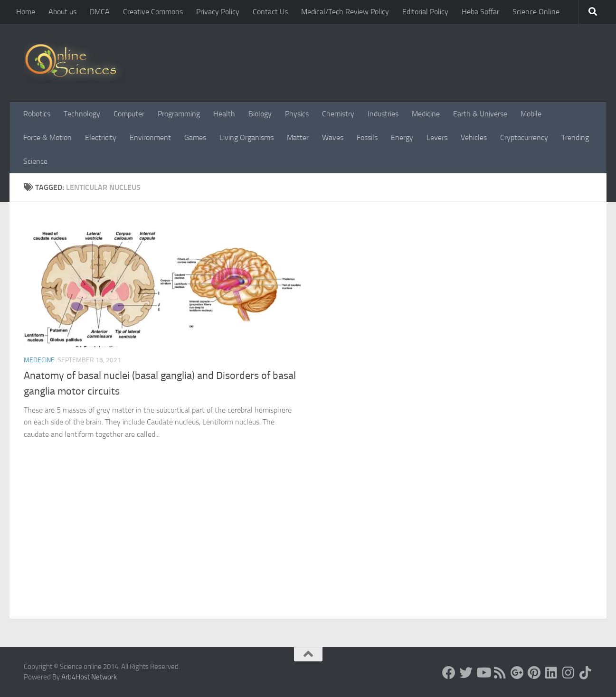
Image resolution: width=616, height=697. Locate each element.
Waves (333, 137)
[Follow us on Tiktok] (586, 673)
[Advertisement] (308, 547)
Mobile (531, 114)
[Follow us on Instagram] (569, 673)
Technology (82, 114)
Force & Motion (47, 137)
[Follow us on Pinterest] (534, 673)
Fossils (367, 137)
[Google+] (517, 673)
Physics (297, 114)
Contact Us (270, 12)
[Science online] (449, 673)
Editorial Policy (425, 12)
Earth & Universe (480, 114)
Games (195, 137)
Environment (150, 137)
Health (224, 114)
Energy (402, 137)
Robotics (37, 114)
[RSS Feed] (500, 673)
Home (26, 12)
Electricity (101, 137)
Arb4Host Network (89, 677)
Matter (298, 137)
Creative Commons (153, 12)
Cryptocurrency (524, 137)
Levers (437, 137)
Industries (383, 114)
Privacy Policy (218, 12)
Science (35, 161)
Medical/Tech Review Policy (345, 12)
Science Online (536, 12)
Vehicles (474, 137)
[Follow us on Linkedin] (551, 673)
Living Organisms (246, 137)
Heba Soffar (480, 12)
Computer (129, 114)
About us (62, 12)
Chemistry (338, 114)
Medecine (39, 360)
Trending (575, 137)
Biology (260, 114)
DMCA (100, 12)
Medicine (426, 114)
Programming (179, 114)
